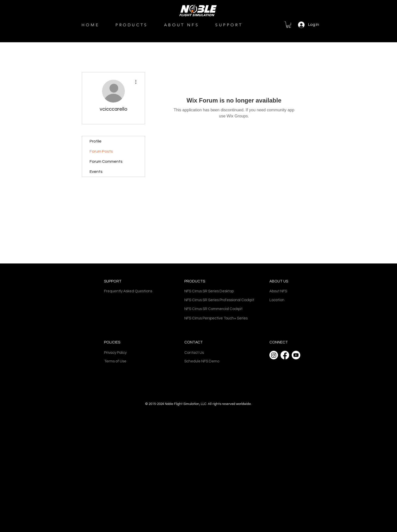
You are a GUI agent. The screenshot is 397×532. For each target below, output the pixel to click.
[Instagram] (274, 355)
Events (96, 172)
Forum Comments (106, 161)
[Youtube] (296, 355)
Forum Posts (101, 151)
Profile (96, 141)
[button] (288, 25)
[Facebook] (285, 355)
